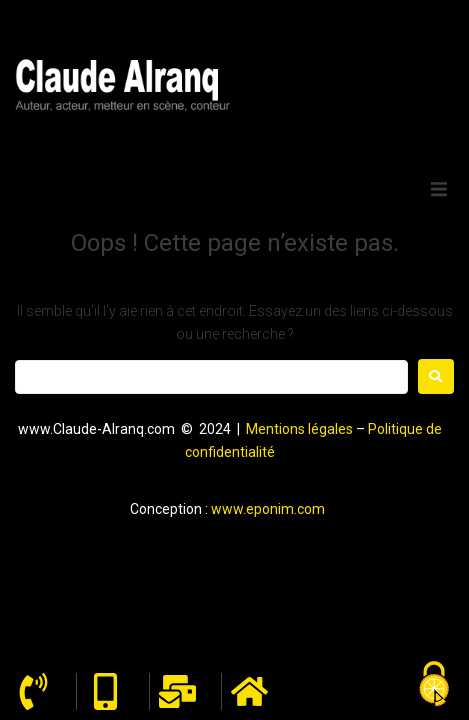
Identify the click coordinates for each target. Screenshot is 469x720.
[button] (439, 189)
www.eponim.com (268, 509)
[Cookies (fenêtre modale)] (434, 685)
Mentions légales (299, 429)
